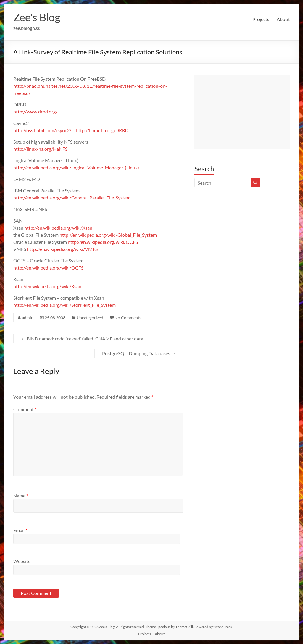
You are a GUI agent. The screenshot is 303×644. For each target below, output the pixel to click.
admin (28, 318)
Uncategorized (90, 318)
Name (21, 495)
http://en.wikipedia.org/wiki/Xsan (58, 228)
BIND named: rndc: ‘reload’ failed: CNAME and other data (82, 339)
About (283, 19)
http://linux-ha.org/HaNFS (40, 149)
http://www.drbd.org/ (35, 112)
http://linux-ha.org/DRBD (102, 130)
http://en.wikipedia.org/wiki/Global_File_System (108, 235)
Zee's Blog (37, 17)
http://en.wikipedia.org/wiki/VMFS (62, 249)
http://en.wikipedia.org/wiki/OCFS (103, 242)
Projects (261, 19)
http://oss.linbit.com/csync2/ (42, 130)
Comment (25, 409)
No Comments (128, 318)
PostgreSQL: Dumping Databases (139, 353)
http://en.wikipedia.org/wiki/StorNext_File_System (65, 305)
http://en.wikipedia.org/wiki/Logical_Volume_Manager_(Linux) (76, 167)
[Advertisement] (242, 112)
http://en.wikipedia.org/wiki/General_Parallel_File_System (72, 198)
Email (20, 530)
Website (22, 561)
